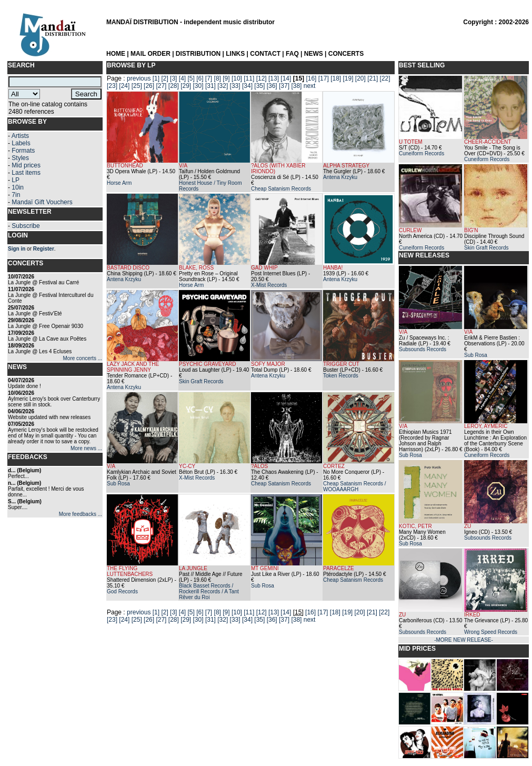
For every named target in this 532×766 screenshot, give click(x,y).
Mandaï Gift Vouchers (42, 202)
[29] (186, 86)
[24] (124, 86)
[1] (156, 78)
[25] (137, 86)
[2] (164, 78)
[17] (324, 78)
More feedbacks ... (81, 514)
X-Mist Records (269, 285)
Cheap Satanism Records (281, 189)
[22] (385, 78)
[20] (360, 78)
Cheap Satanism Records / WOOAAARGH (355, 486)
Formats (23, 151)
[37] (284, 86)
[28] (174, 86)
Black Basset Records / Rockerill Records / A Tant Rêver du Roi (209, 591)
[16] (311, 78)
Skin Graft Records (201, 381)
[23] (112, 86)
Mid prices (26, 165)
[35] (259, 86)
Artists (20, 136)
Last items (26, 173)
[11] (249, 78)
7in (16, 195)
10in (18, 187)
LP (16, 180)
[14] (286, 78)
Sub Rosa (118, 484)
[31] (210, 86)
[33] (235, 86)
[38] (296, 86)
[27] (161, 86)
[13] (274, 78)
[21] (373, 78)
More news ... (86, 448)
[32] (223, 86)
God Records (122, 591)
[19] (348, 78)
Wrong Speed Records (491, 632)
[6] (200, 78)
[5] (191, 78)
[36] (272, 86)
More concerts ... (83, 358)
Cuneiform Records (421, 153)
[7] (209, 78)
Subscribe (26, 226)
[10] (237, 78)
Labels (21, 143)
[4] (182, 78)
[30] (198, 86)
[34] (247, 86)
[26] (149, 86)
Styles (20, 158)
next (310, 86)
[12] (262, 78)
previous (139, 78)
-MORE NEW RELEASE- (464, 640)
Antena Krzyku (340, 177)
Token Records (341, 376)
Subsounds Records (423, 349)
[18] (336, 78)
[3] (173, 78)
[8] (218, 78)
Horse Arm (119, 183)
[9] (226, 78)
